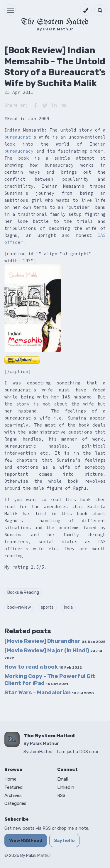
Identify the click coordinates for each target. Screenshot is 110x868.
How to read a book (43, 667)
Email (62, 779)
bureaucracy (19, 151)
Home (10, 779)
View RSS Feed (26, 841)
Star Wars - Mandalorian (49, 692)
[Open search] (100, 10)
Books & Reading (23, 592)
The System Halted (55, 22)
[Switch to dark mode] (86, 10)
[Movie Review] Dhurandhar (55, 641)
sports (47, 607)
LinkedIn (66, 787)
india (68, 607)
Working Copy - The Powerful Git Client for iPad (50, 679)
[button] (10, 10)
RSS (61, 795)
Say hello (64, 841)
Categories (15, 803)
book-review (19, 607)
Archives (13, 795)
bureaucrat (18, 137)
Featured (13, 787)
